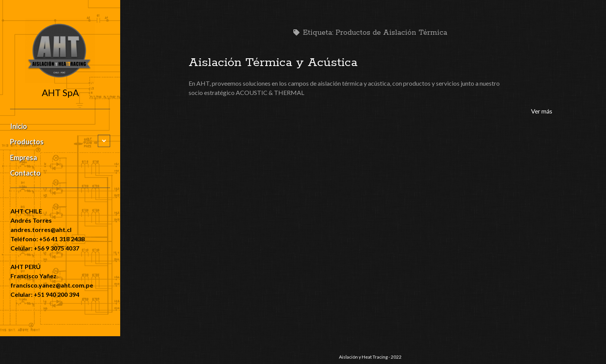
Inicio (19, 126)
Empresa (24, 157)
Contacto (25, 173)
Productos (27, 142)
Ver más (542, 111)
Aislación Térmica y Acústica (273, 63)
